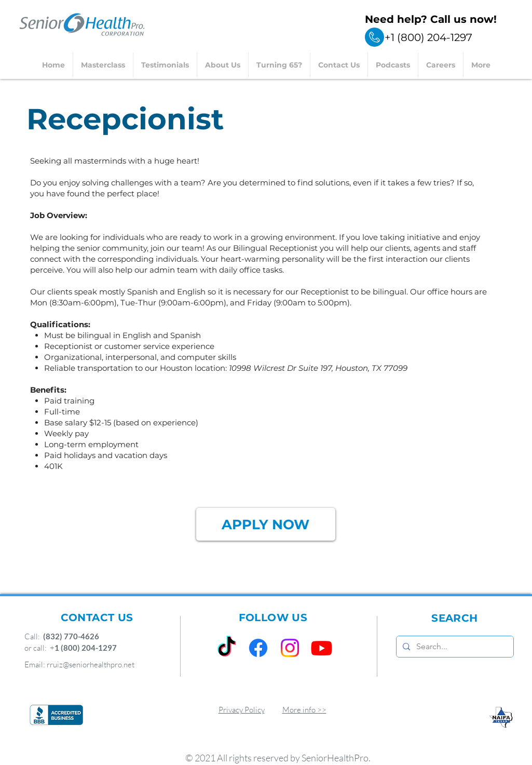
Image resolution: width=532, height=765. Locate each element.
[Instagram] (290, 648)
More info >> (304, 710)
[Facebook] (258, 648)
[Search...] (454, 647)
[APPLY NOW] (266, 524)
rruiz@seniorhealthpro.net (91, 665)
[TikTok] (227, 648)
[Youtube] (322, 648)
